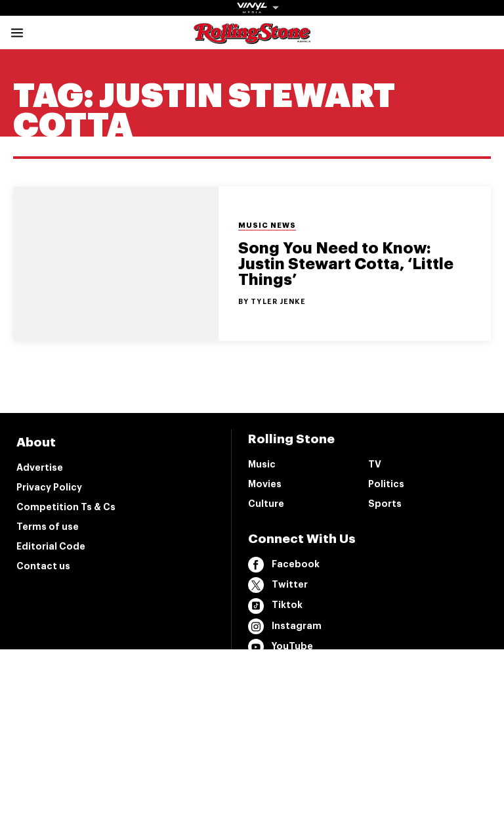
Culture (266, 504)
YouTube (281, 647)
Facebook (284, 565)
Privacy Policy (49, 487)
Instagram (285, 626)
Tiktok (275, 606)
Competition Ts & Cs (66, 507)
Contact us (43, 566)
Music (262, 464)
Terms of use (48, 527)
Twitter (278, 585)
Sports (385, 504)
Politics (386, 484)
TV (375, 464)
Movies (265, 484)
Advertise (40, 467)
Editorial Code (51, 546)
